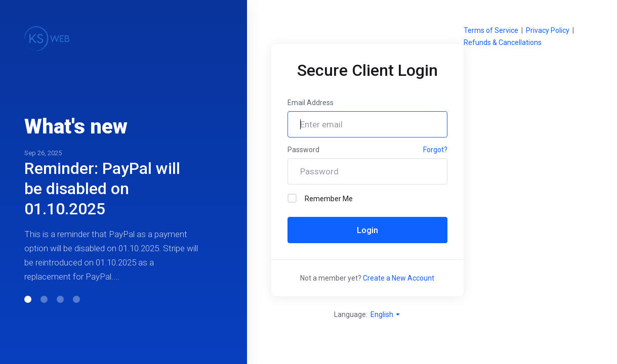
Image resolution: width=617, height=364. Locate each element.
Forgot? (435, 150)
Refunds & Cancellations (503, 42)
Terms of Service (491, 30)
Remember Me (320, 198)
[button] (28, 299)
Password (303, 150)
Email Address (311, 103)
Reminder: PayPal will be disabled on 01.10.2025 (102, 189)
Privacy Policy (548, 30)
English (386, 314)
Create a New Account (399, 278)
